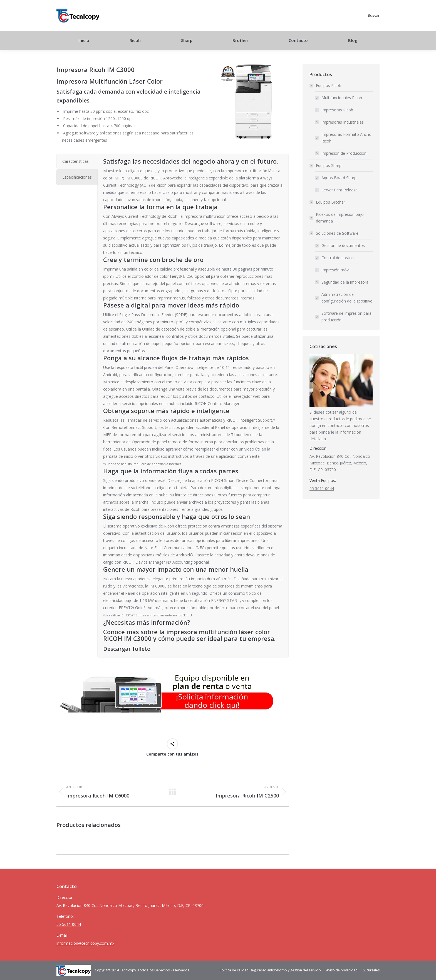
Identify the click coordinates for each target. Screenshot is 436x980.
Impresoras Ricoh (337, 110)
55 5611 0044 (322, 488)
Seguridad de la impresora (345, 282)
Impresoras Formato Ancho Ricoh (346, 138)
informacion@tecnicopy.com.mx (85, 943)
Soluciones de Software (334, 233)
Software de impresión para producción (346, 317)
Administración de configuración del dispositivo (347, 298)
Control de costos (338, 258)
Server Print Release (340, 190)
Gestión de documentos (343, 245)
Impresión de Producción (344, 153)
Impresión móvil (336, 270)
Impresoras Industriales (343, 122)
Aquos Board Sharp (339, 178)
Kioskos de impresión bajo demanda (340, 218)
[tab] (77, 161)
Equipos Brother (330, 202)
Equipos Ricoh (326, 85)
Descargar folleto (127, 649)
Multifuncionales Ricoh (342, 98)
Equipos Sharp (326, 165)
